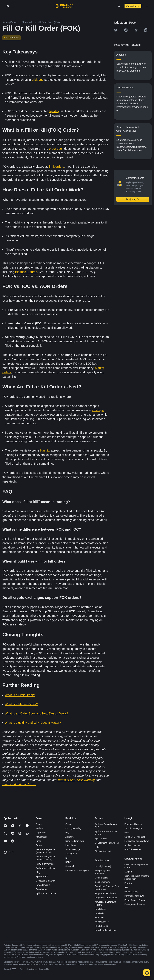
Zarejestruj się (133, 6)
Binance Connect (103, 851)
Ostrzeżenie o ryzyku (46, 881)
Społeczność (42, 877)
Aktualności (41, 837)
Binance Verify (131, 892)
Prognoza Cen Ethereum (106, 898)
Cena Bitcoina (101, 878)
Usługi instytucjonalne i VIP (108, 843)
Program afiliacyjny (133, 824)
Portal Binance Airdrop (135, 900)
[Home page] (64, 6)
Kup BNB (99, 913)
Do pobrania (42, 889)
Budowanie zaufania (45, 868)
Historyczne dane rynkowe (137, 841)
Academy (70, 837)
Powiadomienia (43, 885)
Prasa (39, 841)
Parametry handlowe (134, 896)
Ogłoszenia (41, 833)
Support (128, 872)
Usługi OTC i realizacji (135, 837)
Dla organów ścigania (135, 904)
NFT (67, 858)
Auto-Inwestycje (73, 849)
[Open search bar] (118, 6)
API (126, 887)
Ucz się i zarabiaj (103, 866)
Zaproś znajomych (133, 828)
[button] (147, 6)
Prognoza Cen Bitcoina (106, 893)
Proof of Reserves (133, 849)
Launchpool (71, 845)
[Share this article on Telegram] (136, 30)
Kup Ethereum (102, 926)
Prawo (39, 845)
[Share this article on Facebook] (126, 30)
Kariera (39, 828)
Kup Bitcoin (100, 909)
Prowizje (129, 883)
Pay (67, 833)
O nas (39, 824)
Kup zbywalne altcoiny (105, 930)
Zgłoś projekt (101, 839)
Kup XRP (99, 917)
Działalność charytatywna (77, 871)
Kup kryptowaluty (73, 828)
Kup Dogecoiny (102, 922)
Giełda (68, 824)
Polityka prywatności (45, 864)
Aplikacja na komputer (46, 893)
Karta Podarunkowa (75, 841)
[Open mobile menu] (147, 6)
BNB (127, 833)
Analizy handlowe (133, 845)
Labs (97, 847)
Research (70, 866)
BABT (68, 862)
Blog (38, 872)
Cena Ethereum (102, 882)
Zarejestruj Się (133, 199)
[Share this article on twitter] (116, 30)
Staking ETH (71, 854)
